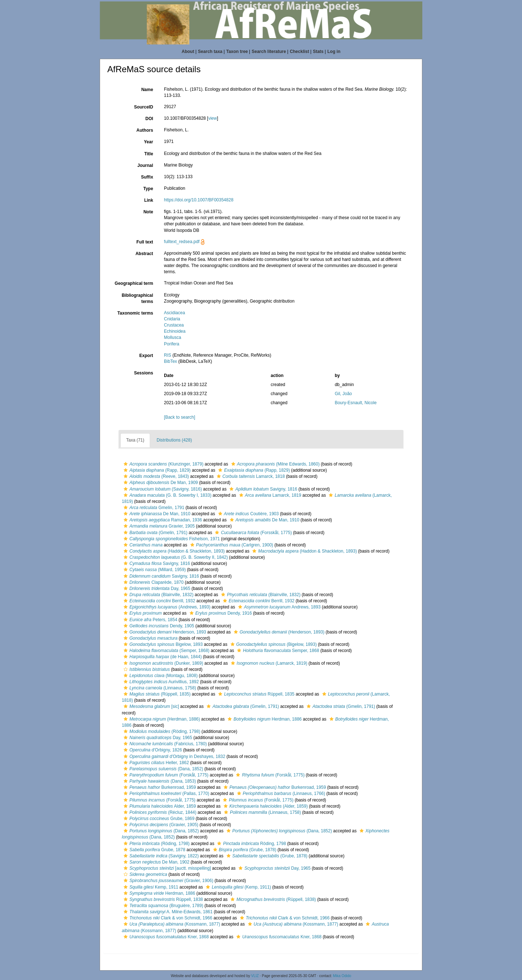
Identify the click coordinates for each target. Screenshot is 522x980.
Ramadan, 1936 (162, 520)
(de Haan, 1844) (162, 657)
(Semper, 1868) (166, 651)
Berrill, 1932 (158, 601)
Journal (145, 165)
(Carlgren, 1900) (231, 545)
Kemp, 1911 (150, 887)
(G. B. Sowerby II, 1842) (175, 557)
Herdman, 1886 (264, 719)
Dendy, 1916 (220, 613)
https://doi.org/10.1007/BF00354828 (198, 200)
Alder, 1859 (159, 806)
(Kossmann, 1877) (171, 924)
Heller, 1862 (155, 763)
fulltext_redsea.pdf (182, 242)
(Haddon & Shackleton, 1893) (173, 551)
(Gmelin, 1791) (155, 533)
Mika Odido (342, 976)
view (212, 118)
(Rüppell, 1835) (156, 694)
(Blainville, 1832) (158, 595)
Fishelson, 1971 (171, 539)
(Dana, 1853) (159, 781)
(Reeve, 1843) (155, 476)
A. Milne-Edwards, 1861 (167, 912)
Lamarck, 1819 (269, 495)
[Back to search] (179, 417)
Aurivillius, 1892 (160, 682)
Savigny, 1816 (262, 489)
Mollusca (172, 337)
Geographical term (134, 283)
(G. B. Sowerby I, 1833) (167, 495)
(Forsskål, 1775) (252, 533)
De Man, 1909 (160, 483)
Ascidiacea (174, 313)
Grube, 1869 (158, 819)
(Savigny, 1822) (160, 856)
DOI (149, 119)
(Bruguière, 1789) (163, 906)
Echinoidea (175, 331)
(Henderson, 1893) (278, 632)
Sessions (144, 373)
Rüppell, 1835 (255, 694)
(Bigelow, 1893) (273, 644)
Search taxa (210, 52)
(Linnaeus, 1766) (280, 794)
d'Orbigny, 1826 (152, 750)
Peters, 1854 (150, 620)
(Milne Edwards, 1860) (275, 464)
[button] (126, 464)
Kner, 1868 (165, 937)
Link (149, 200)
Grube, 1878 (154, 850)
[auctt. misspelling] (166, 868)
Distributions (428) (174, 440)
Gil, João (343, 394)
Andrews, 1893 (278, 607)
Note (148, 212)
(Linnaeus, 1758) (159, 688)
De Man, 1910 (156, 514)
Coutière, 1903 (248, 514)
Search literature (269, 52)
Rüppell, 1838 (162, 899)
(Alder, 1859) (265, 806)
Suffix (147, 177)
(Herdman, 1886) (161, 719)
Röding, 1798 (250, 844)
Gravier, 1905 (158, 526)
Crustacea (174, 325)
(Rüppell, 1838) (272, 899)
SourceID (144, 107)
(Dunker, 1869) (162, 663)
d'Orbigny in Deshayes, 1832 (173, 756)
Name (147, 90)
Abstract (144, 254)
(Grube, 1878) (244, 850)
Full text (145, 242)
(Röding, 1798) (161, 731)
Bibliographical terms (138, 298)
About (188, 52)
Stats (318, 52)
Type (148, 189)
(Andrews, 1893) (166, 607)
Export (146, 356)
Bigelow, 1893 (162, 644)
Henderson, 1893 (164, 632)
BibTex (170, 361)
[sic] (150, 706)
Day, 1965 (156, 589)
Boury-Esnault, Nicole (355, 403)
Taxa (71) (135, 440)
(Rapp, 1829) (156, 470)
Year (148, 142)
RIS (167, 355)
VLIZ (255, 976)
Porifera (171, 344)
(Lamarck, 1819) (268, 663)
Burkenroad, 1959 (159, 787)
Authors (145, 130)
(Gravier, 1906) (167, 881)
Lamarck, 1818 (250, 476)
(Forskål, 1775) (165, 775)
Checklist (299, 52)
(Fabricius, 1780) (164, 744)
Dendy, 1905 (158, 626)
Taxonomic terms (135, 313)
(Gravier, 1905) (160, 825)
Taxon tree (237, 52)
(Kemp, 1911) (237, 887)
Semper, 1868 (277, 651)
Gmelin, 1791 (153, 508)
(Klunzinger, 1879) (163, 464)
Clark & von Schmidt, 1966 (167, 918)
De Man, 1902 (156, 862)
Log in (334, 52)
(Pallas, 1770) (165, 794)
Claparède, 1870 (153, 582)
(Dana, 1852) (162, 769)
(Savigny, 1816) (162, 489)
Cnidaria (172, 319)
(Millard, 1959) (154, 570)
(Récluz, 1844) (159, 812)
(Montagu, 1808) (160, 676)
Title (149, 154)
